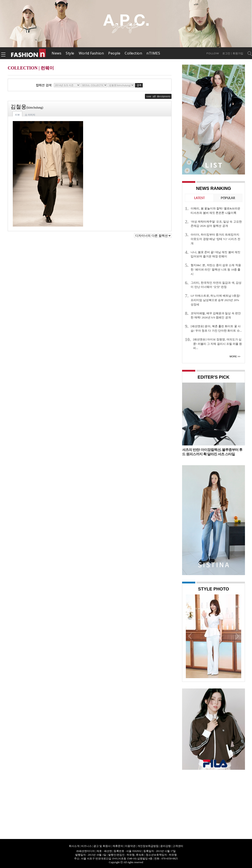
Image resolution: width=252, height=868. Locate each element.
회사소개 (74, 846)
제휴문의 (118, 846)
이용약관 (130, 846)
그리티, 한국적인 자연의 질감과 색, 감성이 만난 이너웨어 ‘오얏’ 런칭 (216, 285)
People (114, 53)
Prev (190, 636)
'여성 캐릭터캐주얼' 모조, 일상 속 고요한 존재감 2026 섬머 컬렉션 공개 (216, 224)
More (233, 356)
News (57, 53)
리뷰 (17, 115)
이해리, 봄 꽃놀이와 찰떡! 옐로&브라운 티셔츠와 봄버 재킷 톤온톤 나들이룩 (215, 211)
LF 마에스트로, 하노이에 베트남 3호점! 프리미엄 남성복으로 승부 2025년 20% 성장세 (215, 300)
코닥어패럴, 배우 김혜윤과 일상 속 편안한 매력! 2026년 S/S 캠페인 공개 (216, 315)
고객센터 (178, 846)
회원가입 (238, 53)
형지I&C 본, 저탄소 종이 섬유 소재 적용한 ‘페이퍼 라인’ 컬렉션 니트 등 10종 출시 (216, 270)
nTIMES (153, 53)
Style (70, 53)
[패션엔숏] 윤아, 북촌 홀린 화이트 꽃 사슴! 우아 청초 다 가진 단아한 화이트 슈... (216, 328)
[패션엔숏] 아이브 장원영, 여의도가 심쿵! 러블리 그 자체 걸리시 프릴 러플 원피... (217, 344)
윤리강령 (166, 846)
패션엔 (29, 53)
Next (237, 636)
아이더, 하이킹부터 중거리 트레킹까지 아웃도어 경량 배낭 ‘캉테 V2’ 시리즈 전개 (215, 239)
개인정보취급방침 (148, 846)
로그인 (226, 53)
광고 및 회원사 (102, 846)
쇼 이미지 (30, 115)
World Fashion (91, 53)
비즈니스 (86, 846)
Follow (213, 53)
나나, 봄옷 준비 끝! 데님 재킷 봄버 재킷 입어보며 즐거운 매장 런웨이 (215, 254)
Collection (133, 53)
